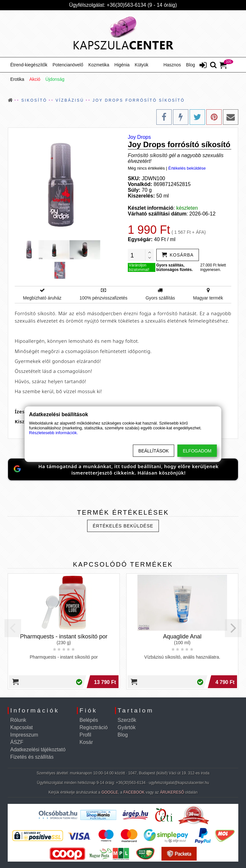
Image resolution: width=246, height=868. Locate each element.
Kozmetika (99, 65)
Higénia (122, 65)
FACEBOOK (134, 792)
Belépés (89, 720)
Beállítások (154, 451)
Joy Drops (139, 137)
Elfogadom (197, 451)
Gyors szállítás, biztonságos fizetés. (175, 267)
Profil (85, 735)
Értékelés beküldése (187, 168)
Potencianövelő (68, 65)
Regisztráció (94, 727)
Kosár (86, 742)
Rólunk (18, 720)
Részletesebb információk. (53, 432)
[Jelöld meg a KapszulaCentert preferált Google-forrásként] (123, 470)
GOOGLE (110, 792)
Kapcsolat (21, 727)
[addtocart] (178, 255)
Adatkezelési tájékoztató (38, 750)
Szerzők (127, 720)
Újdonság (55, 79)
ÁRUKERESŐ (172, 792)
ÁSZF (17, 742)
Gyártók (127, 727)
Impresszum (24, 735)
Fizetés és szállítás (32, 757)
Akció (35, 79)
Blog (191, 65)
